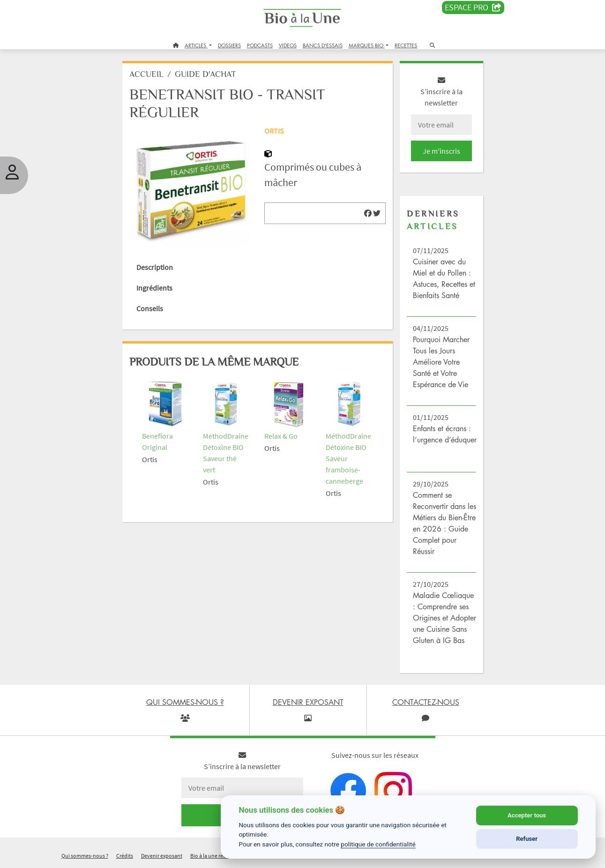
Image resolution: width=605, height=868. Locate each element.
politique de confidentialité (378, 844)
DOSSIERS (229, 45)
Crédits (125, 856)
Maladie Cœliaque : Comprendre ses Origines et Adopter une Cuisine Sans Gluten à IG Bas (444, 618)
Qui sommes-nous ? (85, 856)
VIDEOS (288, 45)
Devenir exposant (162, 856)
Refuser (527, 839)
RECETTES (406, 45)
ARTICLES (196, 45)
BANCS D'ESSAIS (323, 45)
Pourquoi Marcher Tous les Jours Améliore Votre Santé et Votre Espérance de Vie (441, 362)
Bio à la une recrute (213, 856)
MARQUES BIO (367, 45)
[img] (368, 213)
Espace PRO (473, 7)
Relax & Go (281, 436)
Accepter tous (527, 815)
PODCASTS (260, 45)
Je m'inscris (441, 151)
